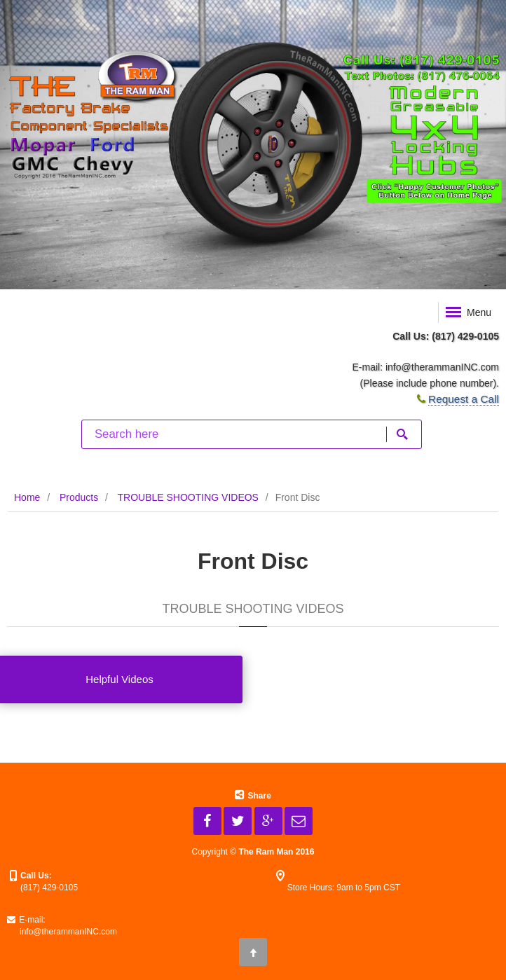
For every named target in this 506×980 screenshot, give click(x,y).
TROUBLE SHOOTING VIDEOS (187, 497)
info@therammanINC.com (442, 367)
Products (79, 497)
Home (27, 497)
